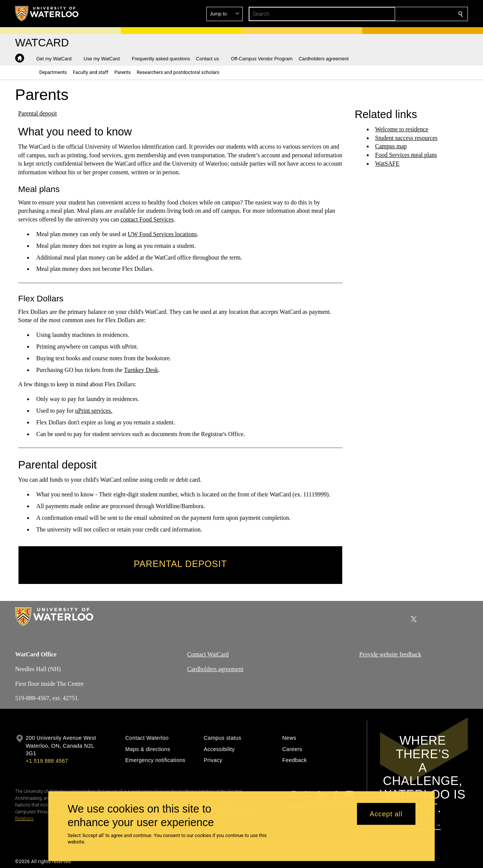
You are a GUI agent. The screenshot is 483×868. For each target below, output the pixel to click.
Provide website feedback (390, 654)
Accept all (386, 814)
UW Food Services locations (162, 234)
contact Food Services (147, 219)
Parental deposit (38, 113)
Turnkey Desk (141, 369)
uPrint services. (94, 411)
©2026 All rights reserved (43, 862)
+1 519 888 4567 (47, 761)
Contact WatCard (208, 654)
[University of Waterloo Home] (47, 14)
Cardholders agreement (215, 669)
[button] (406, 14)
